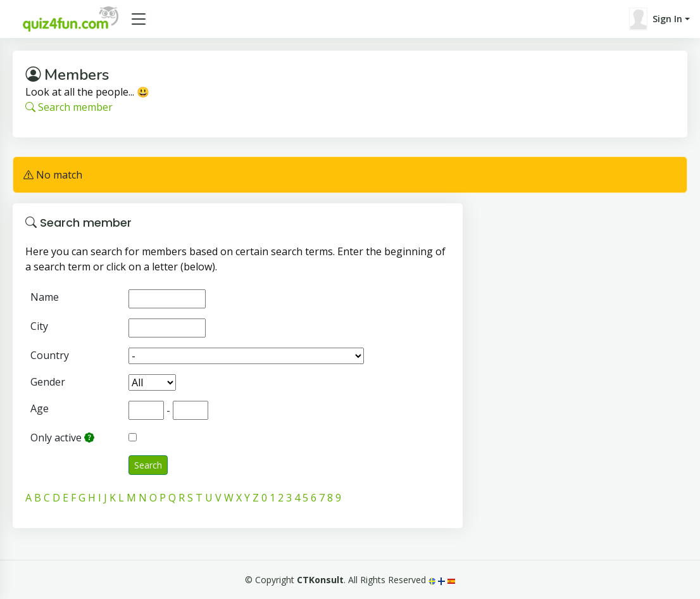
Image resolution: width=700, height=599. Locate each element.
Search (148, 465)
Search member (69, 107)
